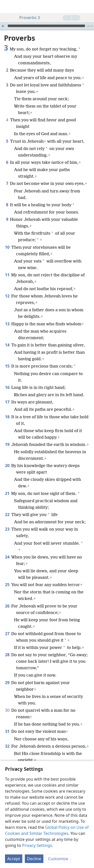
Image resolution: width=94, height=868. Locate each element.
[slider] (46, 26)
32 (7, 746)
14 (7, 345)
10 (7, 247)
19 (7, 444)
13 (7, 324)
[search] (88, 7)
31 (7, 731)
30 (7, 710)
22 (7, 515)
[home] (8, 7)
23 (7, 529)
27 (7, 634)
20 (7, 466)
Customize (58, 859)
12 (7, 296)
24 (7, 557)
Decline (34, 859)
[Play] (3, 26)
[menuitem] (8, 7)
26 (7, 606)
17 (7, 402)
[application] (47, 26)
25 (7, 585)
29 (7, 683)
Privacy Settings (37, 845)
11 (7, 275)
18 (7, 417)
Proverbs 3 (27, 18)
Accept (14, 859)
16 (7, 387)
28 (7, 655)
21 (7, 493)
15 (7, 366)
